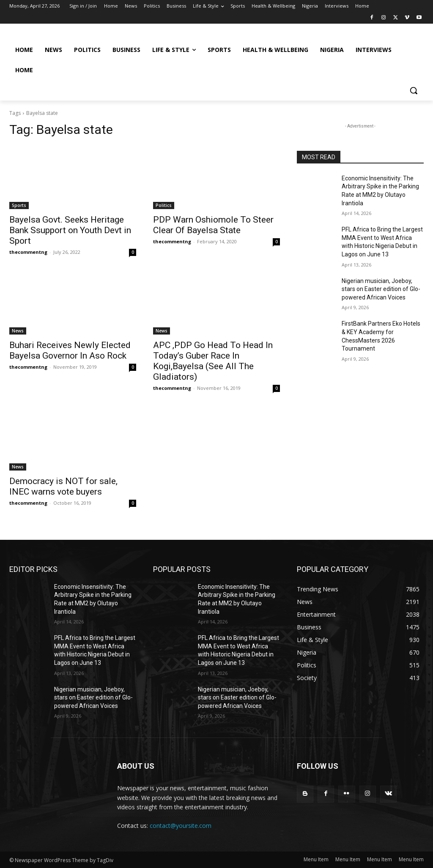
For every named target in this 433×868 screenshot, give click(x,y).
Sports (19, 205)
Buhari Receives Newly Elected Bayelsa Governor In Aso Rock (70, 350)
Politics (164, 205)
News (18, 331)
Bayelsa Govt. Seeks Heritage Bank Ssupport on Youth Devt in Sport (70, 230)
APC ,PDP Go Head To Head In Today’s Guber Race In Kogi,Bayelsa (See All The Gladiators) (213, 361)
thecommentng (28, 252)
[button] (414, 90)
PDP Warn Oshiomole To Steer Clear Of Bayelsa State (213, 225)
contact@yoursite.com (181, 826)
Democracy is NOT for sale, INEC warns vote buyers (63, 486)
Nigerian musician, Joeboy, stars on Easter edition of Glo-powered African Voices (381, 289)
